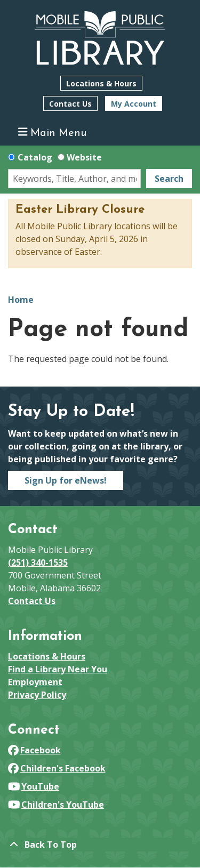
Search (169, 179)
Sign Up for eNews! (66, 480)
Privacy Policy (37, 695)
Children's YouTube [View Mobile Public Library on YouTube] (56, 805)
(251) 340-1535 (38, 562)
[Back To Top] (100, 845)
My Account (134, 104)
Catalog (35, 157)
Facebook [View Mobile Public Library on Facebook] (34, 750)
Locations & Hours (101, 83)
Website (84, 157)
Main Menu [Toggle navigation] (53, 132)
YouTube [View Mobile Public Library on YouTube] (34, 786)
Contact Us (70, 104)
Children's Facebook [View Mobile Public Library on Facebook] (57, 768)
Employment (35, 682)
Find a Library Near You (58, 669)
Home (21, 300)
